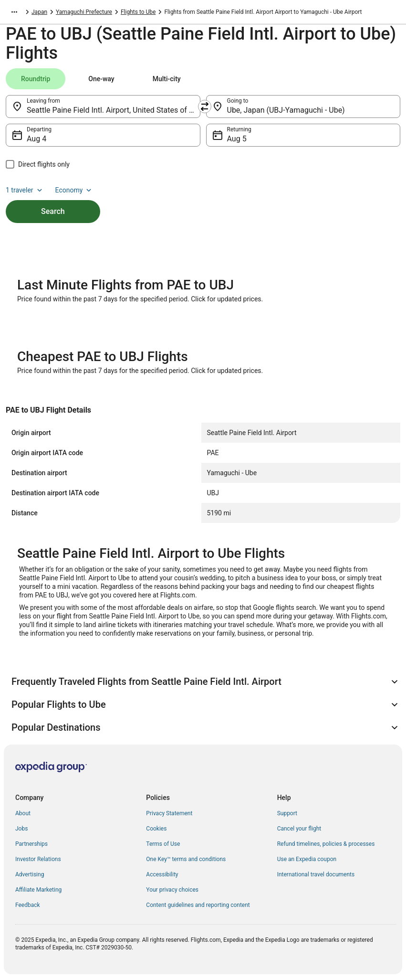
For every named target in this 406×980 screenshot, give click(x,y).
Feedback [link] (28, 905)
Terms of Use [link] (163, 844)
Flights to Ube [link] (138, 12)
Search (53, 211)
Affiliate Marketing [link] (38, 890)
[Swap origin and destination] (205, 107)
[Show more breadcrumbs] (14, 12)
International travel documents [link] (316, 874)
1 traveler (25, 190)
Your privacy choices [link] (172, 890)
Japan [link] (39, 12)
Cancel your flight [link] (299, 829)
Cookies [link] (156, 829)
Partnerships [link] (31, 844)
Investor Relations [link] (38, 859)
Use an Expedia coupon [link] (307, 859)
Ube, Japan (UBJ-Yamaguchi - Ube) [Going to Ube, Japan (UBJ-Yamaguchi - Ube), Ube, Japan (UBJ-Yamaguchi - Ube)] (286, 110)
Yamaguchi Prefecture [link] (84, 12)
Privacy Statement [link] (169, 813)
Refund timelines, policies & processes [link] (326, 844)
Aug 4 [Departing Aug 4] (36, 139)
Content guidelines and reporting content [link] (198, 905)
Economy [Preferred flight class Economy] (74, 190)
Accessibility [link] (162, 874)
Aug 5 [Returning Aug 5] (237, 139)
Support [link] (287, 813)
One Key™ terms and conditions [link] (186, 859)
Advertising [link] (30, 874)
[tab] (36, 79)
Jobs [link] (21, 829)
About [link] (23, 813)
